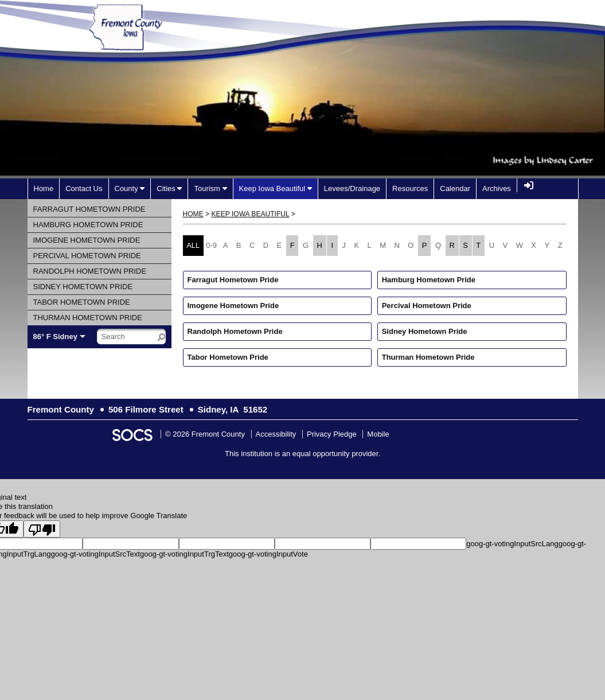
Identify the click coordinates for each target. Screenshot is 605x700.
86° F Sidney (55, 337)
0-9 (211, 245)
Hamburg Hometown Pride (429, 280)
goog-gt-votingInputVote (268, 554)
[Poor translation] (42, 529)
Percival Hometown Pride (427, 306)
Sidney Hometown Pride (425, 331)
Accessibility (276, 434)
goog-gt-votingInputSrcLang (512, 544)
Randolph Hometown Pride (235, 331)
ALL (193, 245)
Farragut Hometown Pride (233, 280)
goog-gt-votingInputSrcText (95, 554)
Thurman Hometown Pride (428, 357)
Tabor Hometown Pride (228, 357)
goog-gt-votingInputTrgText (184, 554)
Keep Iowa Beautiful (251, 214)
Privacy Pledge (332, 434)
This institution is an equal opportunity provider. (302, 454)
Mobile (378, 434)
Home (193, 214)
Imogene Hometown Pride (233, 306)
